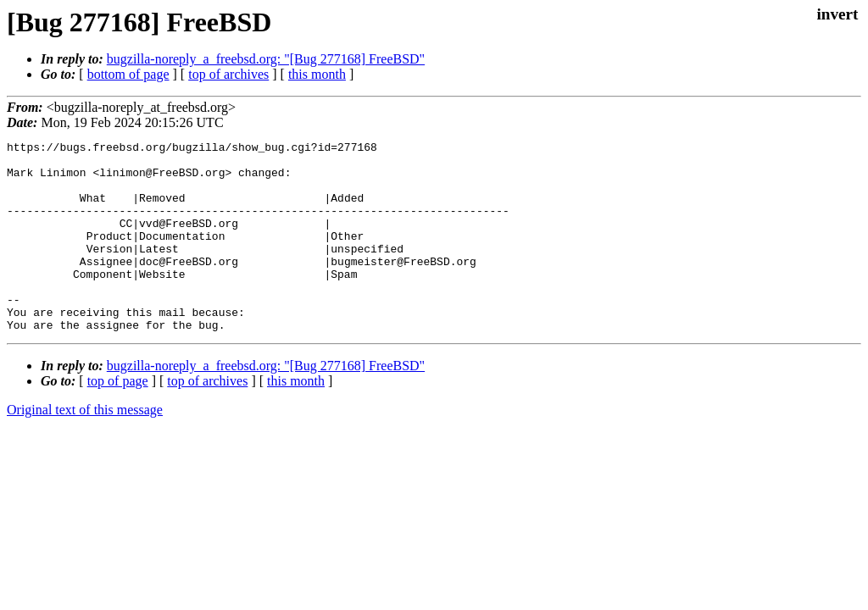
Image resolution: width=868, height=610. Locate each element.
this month (317, 74)
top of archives (228, 74)
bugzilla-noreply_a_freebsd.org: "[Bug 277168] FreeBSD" (266, 59)
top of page (118, 419)
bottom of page (128, 74)
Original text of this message (85, 448)
